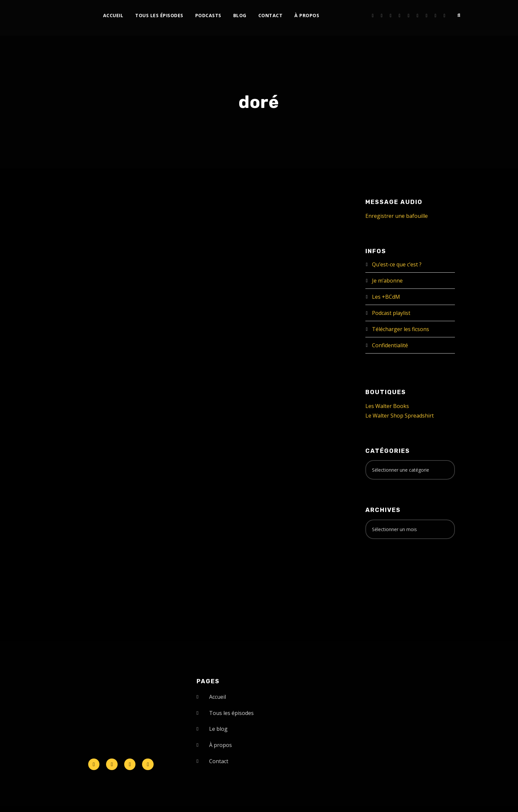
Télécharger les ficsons (401, 329)
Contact (271, 15)
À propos (307, 15)
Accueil (113, 15)
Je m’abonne (387, 281)
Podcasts (208, 15)
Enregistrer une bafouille (397, 216)
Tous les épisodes (159, 15)
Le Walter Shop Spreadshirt (400, 416)
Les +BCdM (386, 297)
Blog (240, 15)
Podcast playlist (391, 313)
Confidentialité (390, 345)
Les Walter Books (387, 406)
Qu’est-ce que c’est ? (397, 264)
